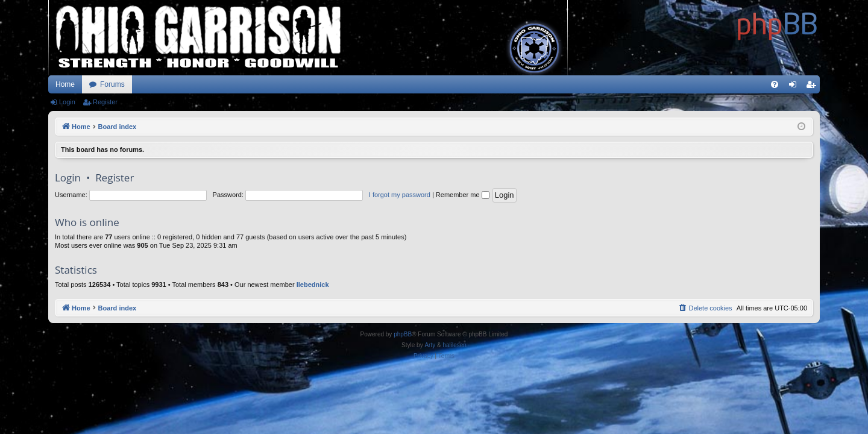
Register (105, 102)
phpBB (403, 334)
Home (65, 84)
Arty (430, 345)
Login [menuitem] (795, 87)
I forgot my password (400, 195)
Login (67, 102)
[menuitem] (775, 84)
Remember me (463, 195)
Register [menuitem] (813, 87)
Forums (112, 84)
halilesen (454, 345)
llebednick (313, 285)
